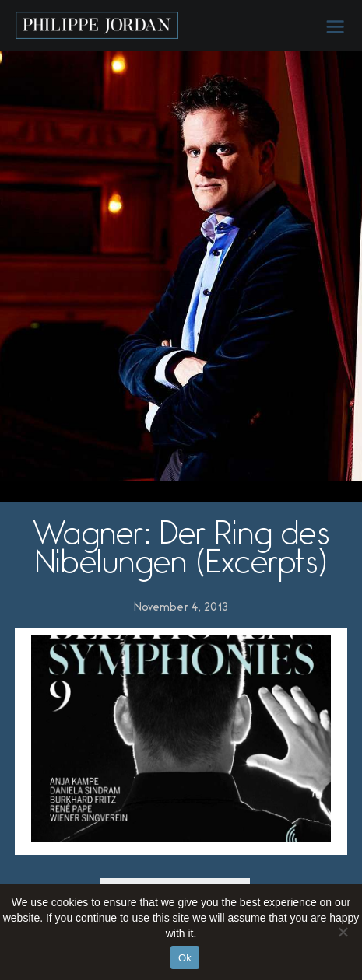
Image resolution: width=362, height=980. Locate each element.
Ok (185, 958)
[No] (343, 932)
